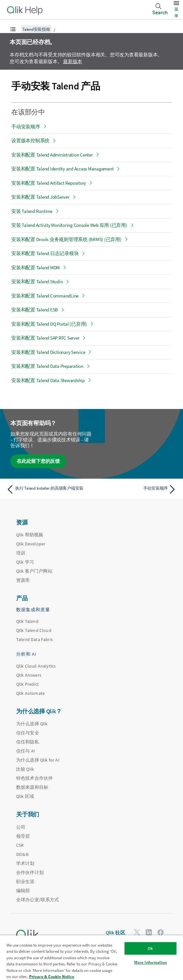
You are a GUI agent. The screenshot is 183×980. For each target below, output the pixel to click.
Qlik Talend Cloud (34, 630)
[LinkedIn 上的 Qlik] (149, 932)
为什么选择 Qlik (32, 724)
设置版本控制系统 (30, 140)
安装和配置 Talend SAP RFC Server (45, 338)
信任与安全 (28, 733)
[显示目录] (13, 29)
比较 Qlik (25, 769)
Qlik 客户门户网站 (34, 571)
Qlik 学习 (25, 562)
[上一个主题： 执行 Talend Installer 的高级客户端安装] (47, 489)
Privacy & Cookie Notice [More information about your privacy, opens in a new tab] (52, 977)
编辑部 (23, 891)
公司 (21, 827)
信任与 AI (26, 751)
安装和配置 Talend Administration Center (52, 155)
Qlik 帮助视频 (30, 535)
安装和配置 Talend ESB (35, 310)
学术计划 (25, 863)
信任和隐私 (28, 742)
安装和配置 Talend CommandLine (45, 296)
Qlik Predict (27, 684)
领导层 (23, 836)
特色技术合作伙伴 (34, 778)
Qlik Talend (27, 621)
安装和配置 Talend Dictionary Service (48, 352)
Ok (150, 948)
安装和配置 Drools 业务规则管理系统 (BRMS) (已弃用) (66, 239)
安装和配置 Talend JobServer (40, 197)
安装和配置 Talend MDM (36, 268)
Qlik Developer (31, 544)
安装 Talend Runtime (32, 211)
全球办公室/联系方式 (38, 900)
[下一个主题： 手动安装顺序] (136, 489)
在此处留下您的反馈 (38, 461)
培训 (21, 553)
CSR (20, 845)
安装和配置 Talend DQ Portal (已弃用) (49, 324)
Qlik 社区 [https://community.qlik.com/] (115, 933)
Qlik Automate (30, 693)
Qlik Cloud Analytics (36, 666)
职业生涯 (25, 881)
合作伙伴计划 (30, 872)
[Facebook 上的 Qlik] (161, 932)
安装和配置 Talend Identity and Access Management (62, 169)
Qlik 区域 (25, 796)
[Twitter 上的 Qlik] (137, 932)
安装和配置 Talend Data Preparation (47, 366)
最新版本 (73, 61)
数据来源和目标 (32, 787)
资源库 (23, 580)
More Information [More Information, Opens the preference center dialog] (151, 962)
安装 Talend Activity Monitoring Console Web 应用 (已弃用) (69, 225)
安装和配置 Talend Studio (37, 281)
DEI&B (22, 854)
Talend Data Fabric (35, 639)
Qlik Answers (29, 675)
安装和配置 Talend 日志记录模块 (45, 253)
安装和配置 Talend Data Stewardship (48, 380)
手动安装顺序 (26, 127)
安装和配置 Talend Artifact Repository (49, 183)
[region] (91, 957)
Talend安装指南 (36, 29)
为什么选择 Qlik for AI (38, 760)
